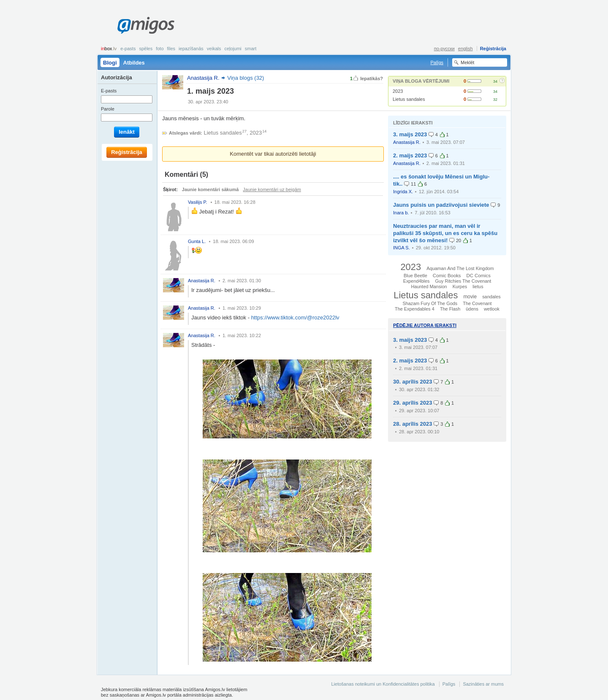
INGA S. (402, 248)
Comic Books (447, 276)
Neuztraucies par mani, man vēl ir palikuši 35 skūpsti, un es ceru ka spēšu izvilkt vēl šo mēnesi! (445, 233)
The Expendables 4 (415, 309)
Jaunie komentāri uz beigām (272, 189)
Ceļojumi (233, 49)
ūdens (472, 309)
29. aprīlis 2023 (413, 403)
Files (171, 49)
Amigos (146, 25)
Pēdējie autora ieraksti (425, 325)
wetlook (492, 309)
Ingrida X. (403, 192)
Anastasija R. (407, 142)
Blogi (110, 63)
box (109, 49)
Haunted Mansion (429, 286)
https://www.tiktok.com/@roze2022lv (295, 318)
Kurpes (460, 286)
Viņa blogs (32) (246, 78)
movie (470, 297)
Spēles (146, 49)
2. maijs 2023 (410, 155)
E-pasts (128, 49)
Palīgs (437, 62)
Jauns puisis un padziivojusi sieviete (441, 205)
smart (251, 49)
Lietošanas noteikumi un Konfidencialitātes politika (383, 684)
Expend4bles (417, 281)
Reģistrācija (493, 49)
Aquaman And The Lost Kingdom (460, 268)
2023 (398, 91)
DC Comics (479, 276)
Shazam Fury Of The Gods (430, 303)
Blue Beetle (415, 276)
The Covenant (477, 303)
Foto (160, 49)
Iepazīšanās (191, 49)
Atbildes (134, 63)
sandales (491, 297)
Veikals (214, 49)
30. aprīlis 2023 (413, 382)
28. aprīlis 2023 (413, 424)
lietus (478, 286)
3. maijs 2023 (410, 134)
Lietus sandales (409, 99)
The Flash (450, 309)
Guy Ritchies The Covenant (463, 281)
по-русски (444, 49)
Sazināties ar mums (483, 684)
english (465, 49)
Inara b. (401, 213)
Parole (108, 109)
